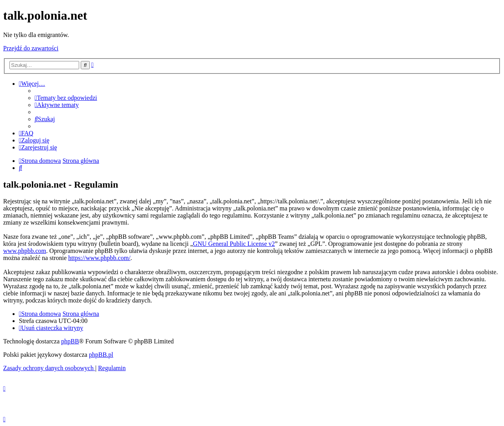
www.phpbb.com (25, 251)
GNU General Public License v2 (234, 244)
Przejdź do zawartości (31, 48)
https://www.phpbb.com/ (99, 258)
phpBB (70, 341)
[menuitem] (66, 98)
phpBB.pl (101, 355)
